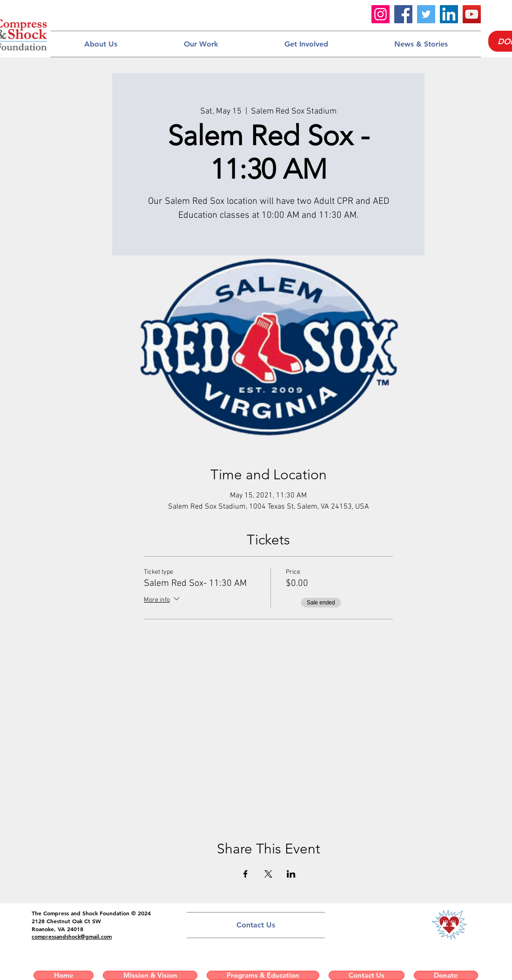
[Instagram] (381, 14)
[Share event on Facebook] (246, 874)
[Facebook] (403, 14)
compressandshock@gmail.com (72, 936)
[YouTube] (472, 14)
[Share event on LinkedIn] (291, 874)
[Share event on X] (268, 874)
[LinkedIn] (449, 14)
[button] (101, 44)
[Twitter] (426, 14)
